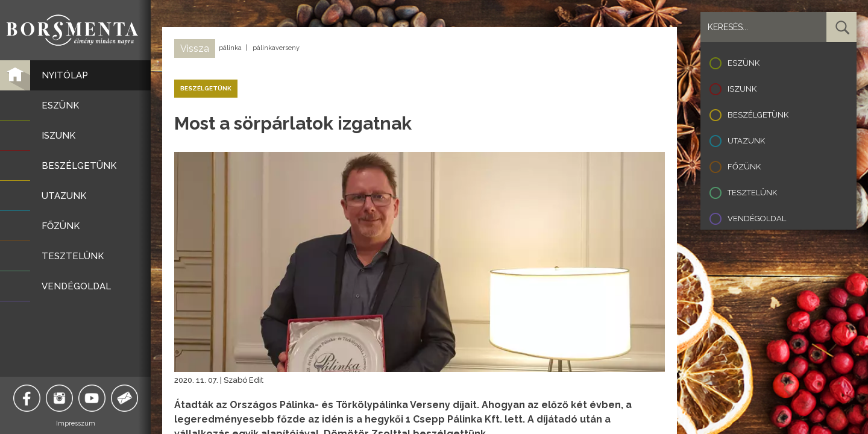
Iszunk (742, 89)
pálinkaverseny (276, 48)
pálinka (230, 48)
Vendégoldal (757, 219)
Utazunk (746, 141)
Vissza (195, 49)
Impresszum (76, 423)
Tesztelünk (752, 193)
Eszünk (744, 63)
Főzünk (744, 167)
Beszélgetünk (758, 115)
